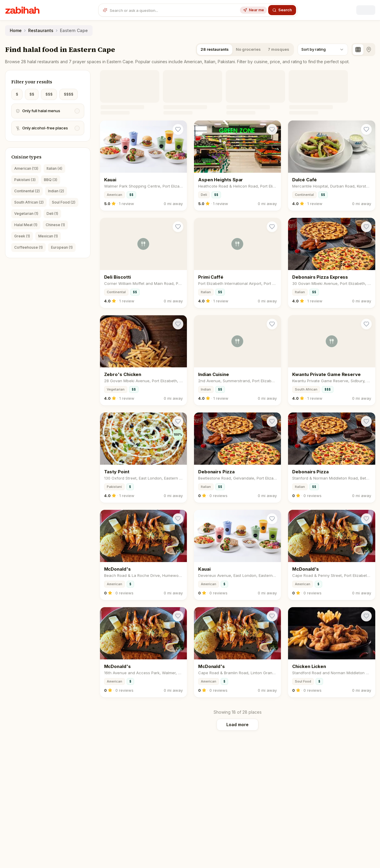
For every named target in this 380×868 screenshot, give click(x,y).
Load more (237, 725)
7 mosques (279, 49)
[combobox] (323, 50)
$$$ (49, 94)
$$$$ (69, 94)
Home (16, 30)
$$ (32, 94)
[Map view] (369, 50)
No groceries (248, 49)
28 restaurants (215, 49)
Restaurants (41, 30)
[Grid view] (358, 50)
